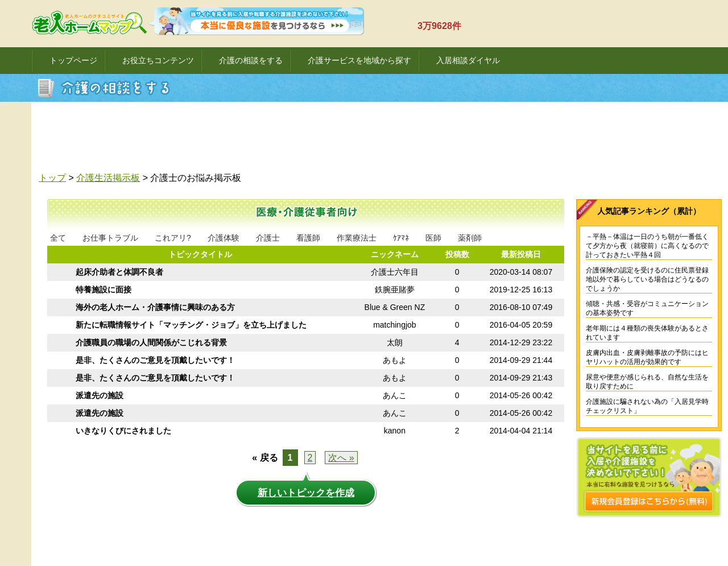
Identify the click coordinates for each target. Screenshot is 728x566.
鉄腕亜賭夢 (395, 290)
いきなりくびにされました (123, 431)
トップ (52, 178)
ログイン (667, 30)
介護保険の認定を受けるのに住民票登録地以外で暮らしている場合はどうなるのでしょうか (647, 279)
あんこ (395, 395)
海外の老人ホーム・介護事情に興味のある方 (155, 307)
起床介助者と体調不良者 (119, 272)
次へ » (341, 458)
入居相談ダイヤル (468, 60)
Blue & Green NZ (395, 307)
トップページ (73, 60)
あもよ (395, 360)
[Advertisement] (384, 140)
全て (58, 238)
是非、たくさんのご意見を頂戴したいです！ (155, 360)
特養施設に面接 (104, 290)
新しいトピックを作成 (306, 493)
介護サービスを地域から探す (359, 60)
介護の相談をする (251, 60)
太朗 (395, 342)
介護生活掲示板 (108, 178)
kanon (395, 431)
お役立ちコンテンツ (158, 60)
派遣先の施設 (100, 395)
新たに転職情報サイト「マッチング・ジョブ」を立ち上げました (191, 325)
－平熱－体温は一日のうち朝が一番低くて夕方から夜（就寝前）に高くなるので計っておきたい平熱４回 (647, 246)
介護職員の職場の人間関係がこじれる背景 (151, 342)
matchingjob (395, 325)
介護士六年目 (395, 272)
